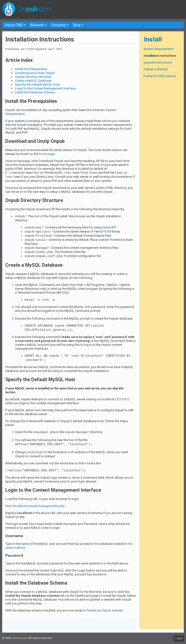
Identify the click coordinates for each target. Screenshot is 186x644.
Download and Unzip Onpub (35, 73)
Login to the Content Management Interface (45, 88)
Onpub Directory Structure (33, 77)
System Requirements (159, 49)
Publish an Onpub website (105, 610)
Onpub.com (19, 638)
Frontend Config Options (160, 76)
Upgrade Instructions (158, 63)
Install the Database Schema (35, 92)
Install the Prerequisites (31, 69)
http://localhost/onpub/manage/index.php (35, 506)
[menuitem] (15, 25)
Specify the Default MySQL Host (37, 85)
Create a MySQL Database (33, 81)
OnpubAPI (109, 227)
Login (179, 638)
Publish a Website (156, 69)
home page (47, 154)
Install (153, 39)
